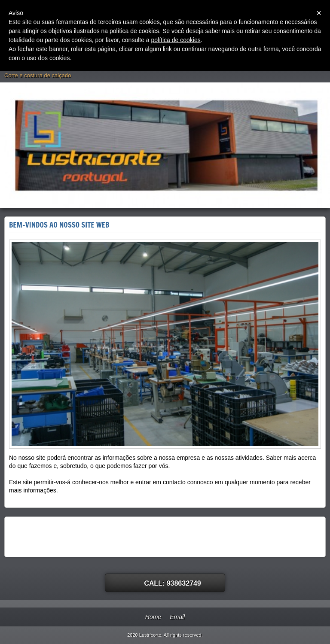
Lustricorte (24, 66)
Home (153, 617)
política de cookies (176, 40)
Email (177, 617)
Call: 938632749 (173, 583)
